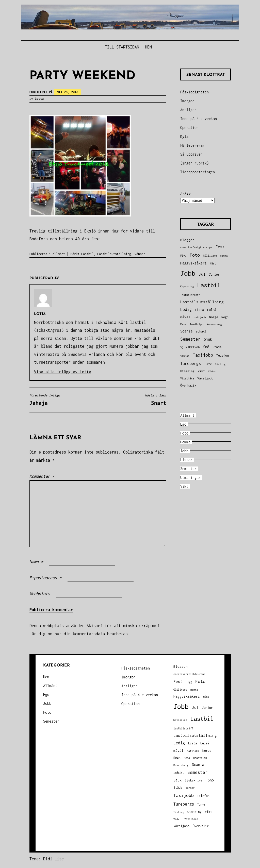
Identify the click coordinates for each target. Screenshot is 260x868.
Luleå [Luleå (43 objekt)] (212, 310)
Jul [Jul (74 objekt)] (202, 274)
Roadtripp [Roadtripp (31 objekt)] (197, 324)
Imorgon (187, 101)
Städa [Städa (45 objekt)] (217, 347)
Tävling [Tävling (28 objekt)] (220, 364)
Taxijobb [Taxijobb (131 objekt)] (203, 355)
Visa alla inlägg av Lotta (63, 372)
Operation (189, 128)
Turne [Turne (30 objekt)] (208, 364)
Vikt (184, 486)
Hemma (185, 442)
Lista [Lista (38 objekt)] (199, 310)
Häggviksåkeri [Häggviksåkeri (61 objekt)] (193, 263)
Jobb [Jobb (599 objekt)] (188, 273)
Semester (188, 469)
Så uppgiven (191, 154)
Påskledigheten (194, 92)
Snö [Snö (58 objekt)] (206, 347)
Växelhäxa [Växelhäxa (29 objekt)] (187, 378)
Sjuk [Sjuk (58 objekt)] (208, 339)
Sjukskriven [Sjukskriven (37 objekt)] (190, 347)
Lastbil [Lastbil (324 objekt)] (209, 285)
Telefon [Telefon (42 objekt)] (223, 355)
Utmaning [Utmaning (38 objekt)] (187, 371)
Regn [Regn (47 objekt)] (225, 317)
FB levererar (192, 145)
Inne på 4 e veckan (199, 119)
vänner (140, 254)
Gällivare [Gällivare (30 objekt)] (210, 256)
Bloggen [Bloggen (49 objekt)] (187, 240)
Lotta (39, 99)
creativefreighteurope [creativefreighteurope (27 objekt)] (196, 247)
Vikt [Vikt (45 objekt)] (201, 371)
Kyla (184, 136)
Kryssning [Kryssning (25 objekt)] (187, 286)
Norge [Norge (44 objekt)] (214, 317)
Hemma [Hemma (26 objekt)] (224, 256)
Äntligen (188, 110)
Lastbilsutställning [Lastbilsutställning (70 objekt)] (202, 302)
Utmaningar (190, 478)
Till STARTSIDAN (122, 47)
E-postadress (45, 578)
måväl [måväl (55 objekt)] (185, 317)
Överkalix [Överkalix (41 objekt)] (188, 385)
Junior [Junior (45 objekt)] (214, 274)
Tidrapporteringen (198, 172)
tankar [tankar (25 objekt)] (185, 356)
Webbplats (40, 594)
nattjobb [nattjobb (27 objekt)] (200, 317)
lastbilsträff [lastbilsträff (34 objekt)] (190, 295)
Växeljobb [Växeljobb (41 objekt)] (205, 378)
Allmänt (59, 254)
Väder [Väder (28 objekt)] (212, 371)
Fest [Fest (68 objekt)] (220, 247)
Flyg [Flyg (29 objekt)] (183, 256)
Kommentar (42, 476)
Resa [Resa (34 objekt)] (183, 324)
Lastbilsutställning (114, 254)
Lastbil (87, 254)
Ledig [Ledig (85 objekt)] (186, 309)
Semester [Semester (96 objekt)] (190, 339)
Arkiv (185, 193)
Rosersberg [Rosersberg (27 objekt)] (214, 324)
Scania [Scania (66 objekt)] (186, 331)
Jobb (184, 451)
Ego (183, 424)
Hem (148, 47)
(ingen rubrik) (194, 163)
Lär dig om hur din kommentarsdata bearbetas (79, 634)
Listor (186, 460)
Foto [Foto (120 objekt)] (195, 255)
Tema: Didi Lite (47, 859)
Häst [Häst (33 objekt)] (213, 263)
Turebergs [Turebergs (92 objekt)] (191, 363)
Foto (184, 433)
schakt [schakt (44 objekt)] (201, 331)
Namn (36, 562)
